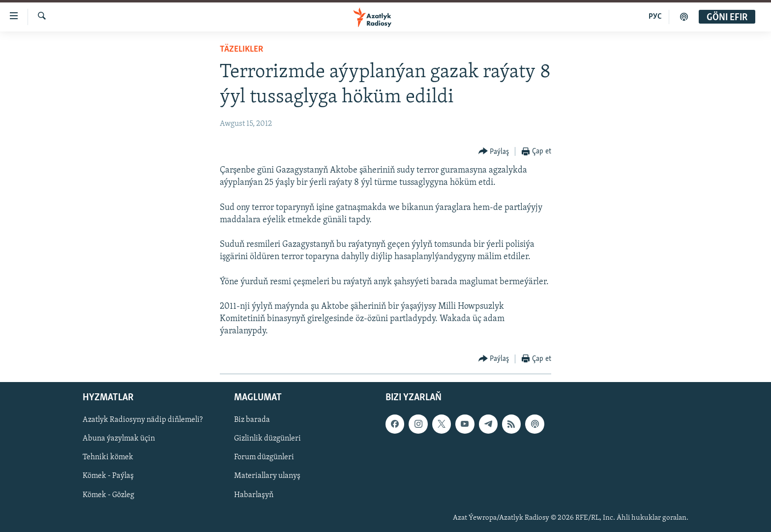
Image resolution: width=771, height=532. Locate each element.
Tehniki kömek (108, 457)
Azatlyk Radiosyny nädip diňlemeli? (143, 420)
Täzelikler (241, 49)
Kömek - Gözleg (108, 495)
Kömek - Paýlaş (108, 476)
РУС (655, 17)
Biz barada (252, 420)
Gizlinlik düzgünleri (267, 439)
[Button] (494, 152)
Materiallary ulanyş (267, 476)
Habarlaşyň (254, 495)
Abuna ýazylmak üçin (119, 439)
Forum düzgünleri (264, 457)
